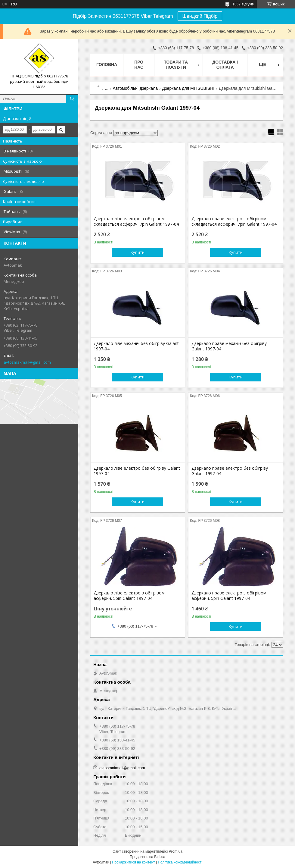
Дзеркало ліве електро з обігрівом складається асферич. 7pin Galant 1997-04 (136, 221)
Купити (138, 252)
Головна (107, 64)
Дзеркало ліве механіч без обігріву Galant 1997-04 (136, 346)
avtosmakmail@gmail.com (27, 362)
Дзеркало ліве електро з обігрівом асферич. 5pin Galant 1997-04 (129, 596)
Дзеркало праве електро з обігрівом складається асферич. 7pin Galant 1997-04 (234, 221)
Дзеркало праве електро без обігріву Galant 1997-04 (230, 471)
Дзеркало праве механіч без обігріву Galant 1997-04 (229, 346)
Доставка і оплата (225, 65)
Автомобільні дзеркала (135, 88)
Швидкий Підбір (200, 16)
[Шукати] (72, 99)
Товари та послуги (176, 65)
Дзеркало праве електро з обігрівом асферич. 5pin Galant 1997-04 (229, 596)
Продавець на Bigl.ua (147, 857)
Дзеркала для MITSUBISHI (188, 88)
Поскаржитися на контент (133, 862)
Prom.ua (176, 851)
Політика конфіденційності (180, 862)
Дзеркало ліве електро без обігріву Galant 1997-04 (137, 471)
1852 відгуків (243, 4)
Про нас (139, 65)
